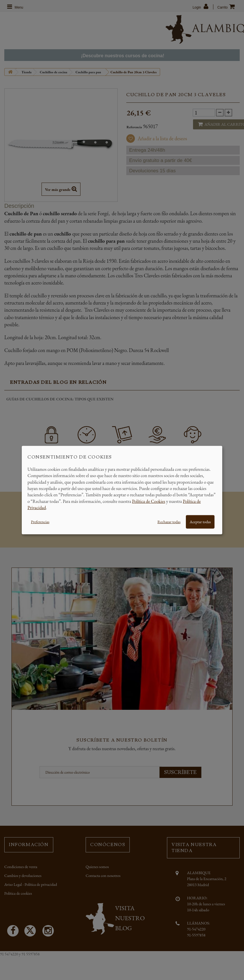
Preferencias (40, 521)
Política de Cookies (149, 501)
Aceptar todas (200, 521)
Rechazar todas (169, 521)
